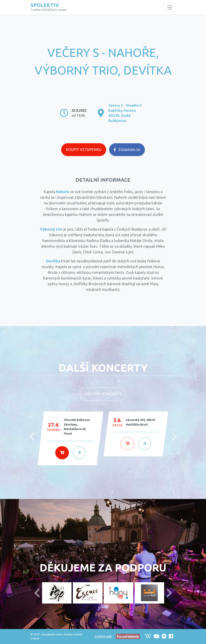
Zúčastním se (127, 150)
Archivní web (104, 636)
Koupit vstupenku (84, 150)
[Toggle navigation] (170, 7)
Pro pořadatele (128, 636)
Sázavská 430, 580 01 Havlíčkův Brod (141, 422)
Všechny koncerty (103, 394)
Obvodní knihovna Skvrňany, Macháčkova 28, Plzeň (77, 427)
